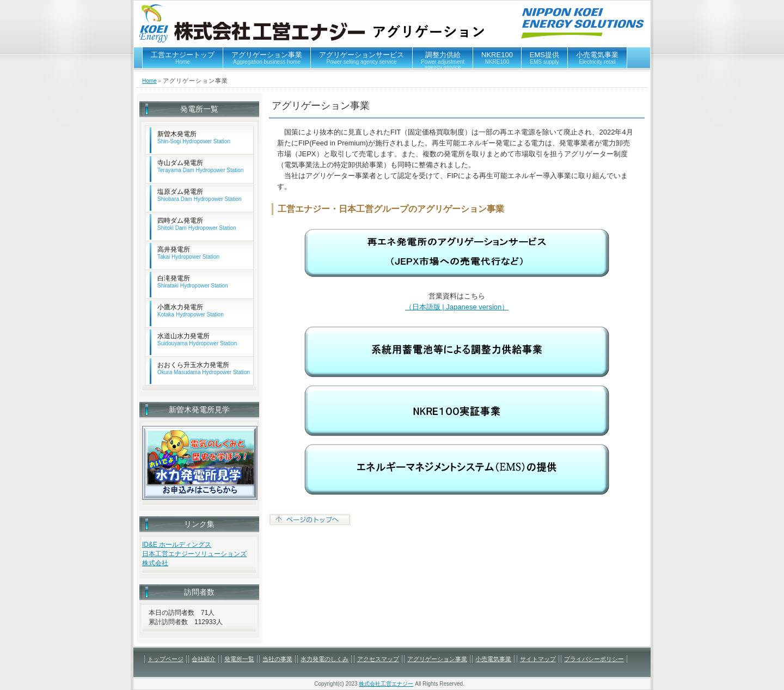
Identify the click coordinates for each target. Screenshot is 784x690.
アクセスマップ (378, 659)
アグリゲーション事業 (267, 58)
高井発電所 (188, 253)
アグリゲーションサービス (362, 58)
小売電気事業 (597, 58)
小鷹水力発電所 (191, 311)
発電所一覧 (239, 659)
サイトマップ (538, 659)
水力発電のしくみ (324, 659)
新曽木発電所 (194, 138)
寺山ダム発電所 (200, 166)
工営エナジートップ (183, 58)
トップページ (166, 659)
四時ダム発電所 (197, 224)
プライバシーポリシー (594, 659)
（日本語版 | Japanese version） (457, 307)
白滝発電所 (193, 282)
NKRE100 (497, 58)
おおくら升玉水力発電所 (204, 368)
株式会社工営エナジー (386, 684)
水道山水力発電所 (197, 340)
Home (149, 81)
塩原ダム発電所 (200, 195)
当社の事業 (277, 659)
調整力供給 (443, 60)
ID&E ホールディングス (177, 545)
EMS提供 (544, 58)
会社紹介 (204, 659)
